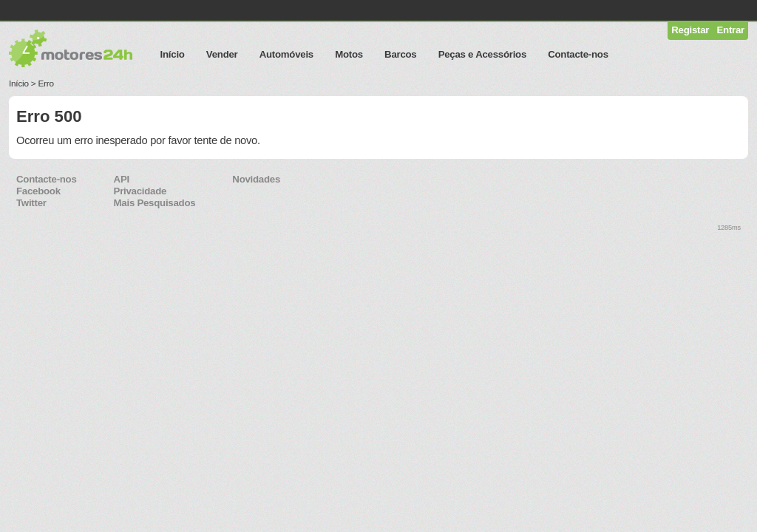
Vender (222, 54)
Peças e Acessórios (482, 54)
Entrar (731, 30)
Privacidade (140, 191)
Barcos (400, 54)
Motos (349, 54)
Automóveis (286, 54)
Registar (690, 30)
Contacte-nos (578, 54)
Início (173, 54)
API (122, 179)
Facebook (38, 191)
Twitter (31, 203)
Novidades (256, 179)
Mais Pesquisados (155, 203)
